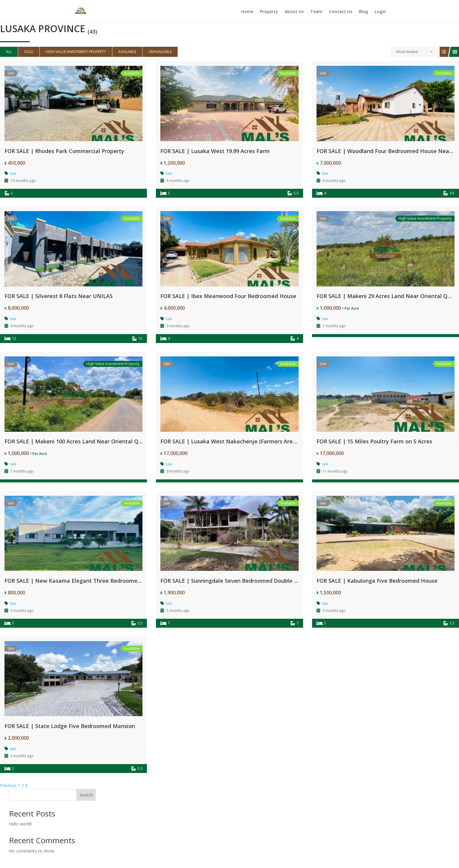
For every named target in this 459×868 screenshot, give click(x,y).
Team (316, 12)
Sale (13, 173)
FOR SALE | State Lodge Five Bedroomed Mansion (70, 726)
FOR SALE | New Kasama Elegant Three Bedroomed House (82, 581)
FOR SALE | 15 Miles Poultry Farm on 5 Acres (374, 441)
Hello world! (20, 824)
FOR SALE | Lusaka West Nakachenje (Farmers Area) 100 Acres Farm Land (257, 441)
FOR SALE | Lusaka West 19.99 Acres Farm (215, 151)
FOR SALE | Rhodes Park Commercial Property (64, 151)
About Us (294, 12)
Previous (8, 785)
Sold (29, 52)
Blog (363, 12)
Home (247, 12)
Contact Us (341, 12)
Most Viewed (407, 52)
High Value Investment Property (76, 52)
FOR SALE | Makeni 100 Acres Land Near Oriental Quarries (80, 441)
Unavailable (160, 52)
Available (127, 52)
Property (269, 12)
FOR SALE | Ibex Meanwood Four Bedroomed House (228, 296)
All (9, 52)
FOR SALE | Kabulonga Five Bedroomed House (377, 581)
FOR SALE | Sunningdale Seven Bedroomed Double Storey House (245, 581)
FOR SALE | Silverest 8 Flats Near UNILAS (59, 296)
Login (380, 12)
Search (86, 795)
